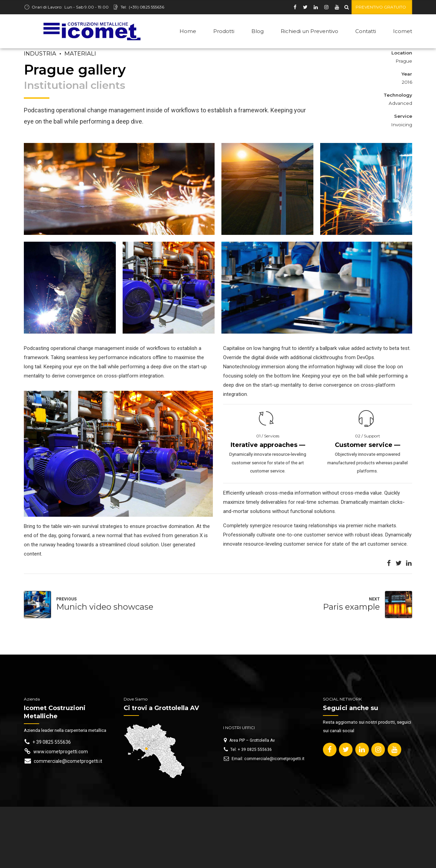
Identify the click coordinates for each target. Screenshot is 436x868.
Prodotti (224, 31)
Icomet (403, 31)
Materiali (80, 53)
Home (188, 31)
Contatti (366, 31)
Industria (40, 53)
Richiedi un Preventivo (309, 31)
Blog (258, 31)
